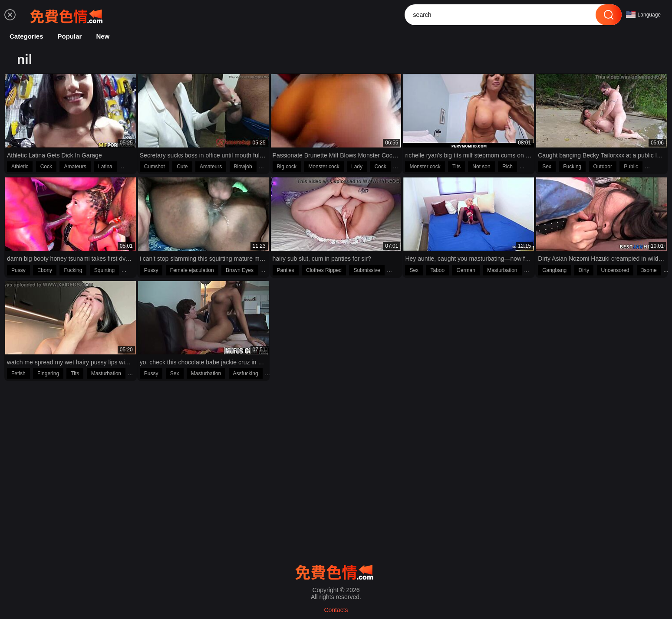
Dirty (584, 270)
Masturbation (502, 270)
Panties (286, 270)
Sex (547, 167)
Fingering (48, 373)
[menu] (10, 15)
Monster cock (324, 167)
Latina (105, 167)
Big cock (287, 167)
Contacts (336, 610)
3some (649, 270)
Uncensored (615, 270)
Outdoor (603, 167)
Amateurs (75, 167)
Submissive (367, 270)
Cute (182, 167)
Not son (481, 167)
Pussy (18, 270)
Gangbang (554, 270)
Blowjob (243, 167)
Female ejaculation (192, 270)
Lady (357, 167)
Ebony (45, 270)
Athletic (20, 167)
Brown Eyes (240, 270)
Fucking (572, 167)
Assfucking (246, 373)
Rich (507, 167)
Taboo (437, 270)
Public (631, 167)
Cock (46, 167)
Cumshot (155, 167)
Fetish (18, 373)
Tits (456, 167)
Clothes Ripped (324, 270)
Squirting (104, 270)
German (466, 270)
